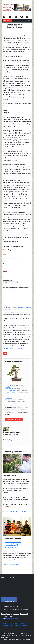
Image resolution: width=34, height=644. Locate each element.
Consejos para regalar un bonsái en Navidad (14, 624)
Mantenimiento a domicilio (13, 542)
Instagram (12, 609)
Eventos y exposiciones (12, 548)
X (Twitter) (27, 609)
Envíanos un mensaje (12, 619)
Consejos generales (11, 390)
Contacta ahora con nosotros (14, 419)
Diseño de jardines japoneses (14, 544)
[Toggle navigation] (29, 21)
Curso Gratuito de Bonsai (13, 392)
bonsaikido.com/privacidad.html (13, 348)
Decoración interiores (11, 546)
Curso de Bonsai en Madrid (18, 511)
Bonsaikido (7, 21)
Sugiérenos (9, 398)
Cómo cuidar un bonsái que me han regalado (14, 625)
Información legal (7, 639)
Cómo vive (9, 385)
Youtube (22, 609)
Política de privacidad (17, 639)
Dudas (8, 387)
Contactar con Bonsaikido (11, 565)
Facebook (6, 609)
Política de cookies (26, 639)
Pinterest (17, 609)
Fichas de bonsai (11, 389)
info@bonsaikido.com (11, 441)
